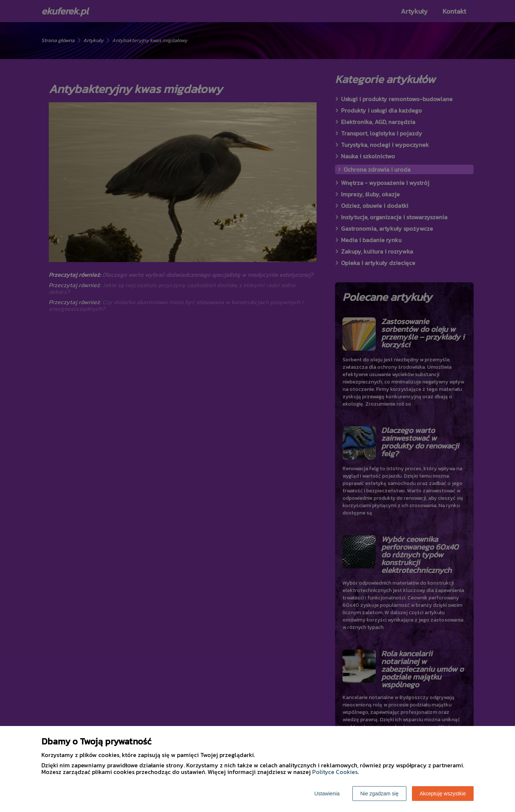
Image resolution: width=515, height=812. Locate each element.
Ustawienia (327, 794)
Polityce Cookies (335, 772)
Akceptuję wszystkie (443, 794)
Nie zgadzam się (379, 794)
